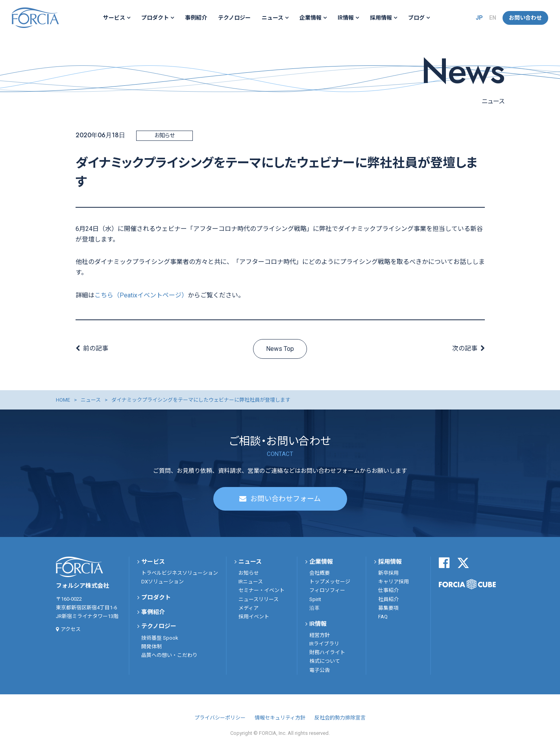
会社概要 (320, 573)
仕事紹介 (388, 590)
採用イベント (254, 617)
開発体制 (152, 647)
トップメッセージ (330, 582)
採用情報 (381, 18)
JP (479, 18)
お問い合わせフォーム (286, 499)
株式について (325, 661)
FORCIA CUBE (467, 584)
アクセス (71, 629)
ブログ (416, 18)
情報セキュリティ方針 (280, 718)
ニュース (273, 18)
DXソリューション (163, 582)
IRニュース (251, 582)
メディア (249, 608)
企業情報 (310, 18)
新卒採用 (388, 573)
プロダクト (155, 18)
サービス (114, 18)
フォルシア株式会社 (35, 18)
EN (493, 18)
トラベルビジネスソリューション (180, 573)
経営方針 (320, 635)
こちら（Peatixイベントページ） (141, 295)
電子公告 (320, 670)
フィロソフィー (327, 590)
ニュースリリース (259, 599)
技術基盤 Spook (160, 638)
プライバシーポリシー (220, 718)
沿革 (314, 608)
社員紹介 (388, 599)
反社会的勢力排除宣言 (340, 718)
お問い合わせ (525, 18)
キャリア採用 (394, 582)
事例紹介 (196, 18)
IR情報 (346, 18)
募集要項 (388, 608)
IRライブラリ (324, 644)
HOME (63, 400)
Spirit (315, 599)
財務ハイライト (327, 652)
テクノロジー (234, 18)
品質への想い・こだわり (169, 655)
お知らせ (249, 573)
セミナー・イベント (262, 590)
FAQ (383, 617)
